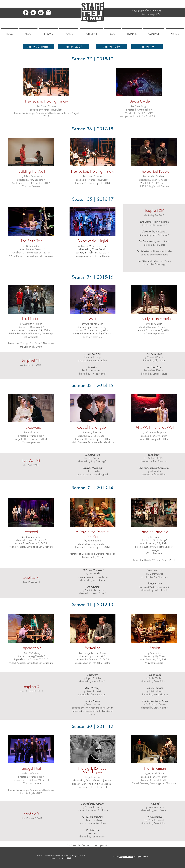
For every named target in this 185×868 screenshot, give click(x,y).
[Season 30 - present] (38, 47)
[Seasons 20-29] (74, 47)
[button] (28, 33)
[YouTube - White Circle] (41, 13)
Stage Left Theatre (126, 857)
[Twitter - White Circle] (33, 13)
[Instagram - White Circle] (48, 13)
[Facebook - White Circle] (26, 13)
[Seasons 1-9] (147, 47)
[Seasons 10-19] (112, 47)
